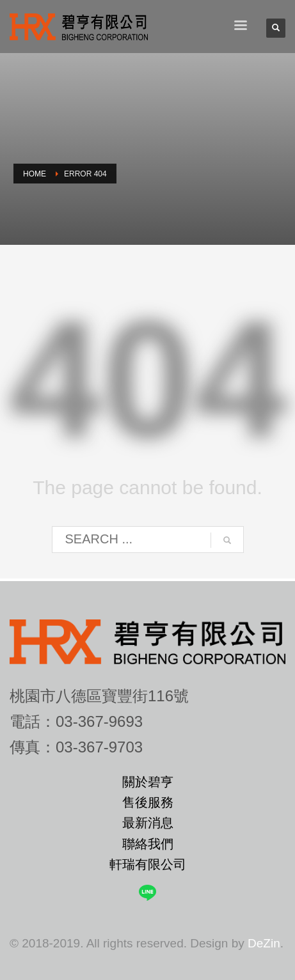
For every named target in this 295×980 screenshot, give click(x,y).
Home (35, 174)
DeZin (264, 943)
